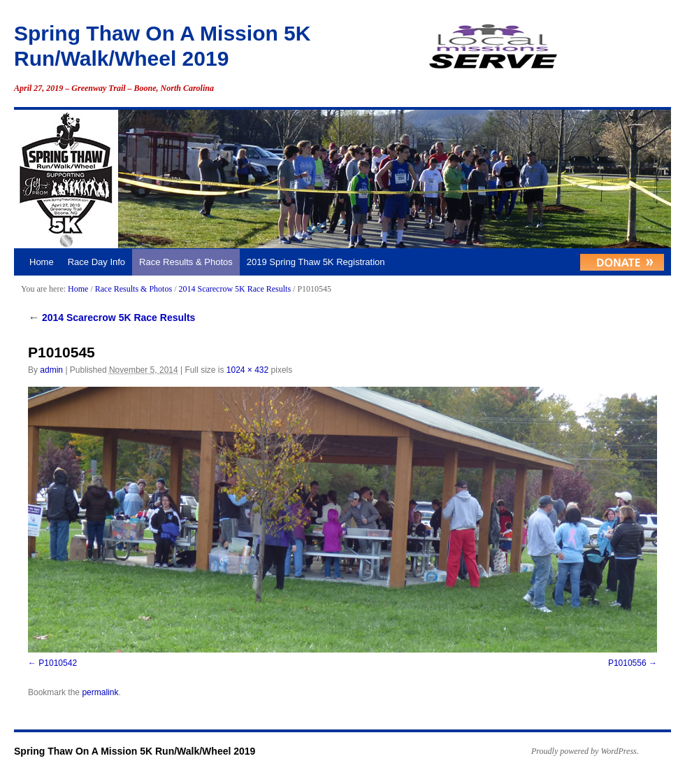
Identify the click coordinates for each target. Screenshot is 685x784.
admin (51, 370)
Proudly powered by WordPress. (585, 751)
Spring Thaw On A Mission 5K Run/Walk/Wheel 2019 (135, 751)
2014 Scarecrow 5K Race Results (235, 289)
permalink (100, 692)
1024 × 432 (247, 370)
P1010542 (58, 663)
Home (42, 262)
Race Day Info (96, 262)
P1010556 (627, 663)
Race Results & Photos (186, 262)
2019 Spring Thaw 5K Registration (316, 262)
